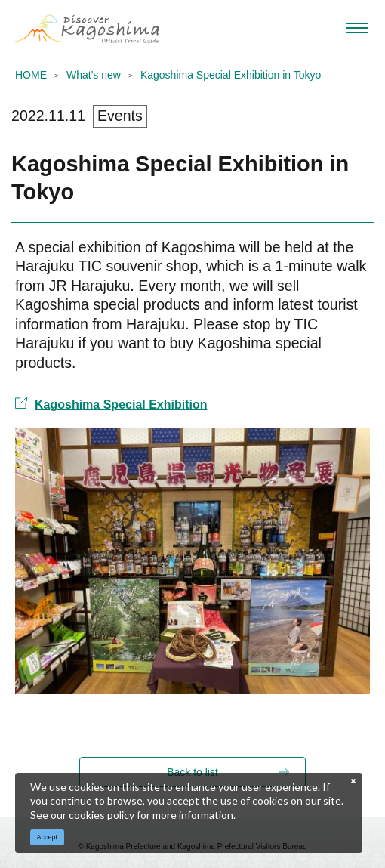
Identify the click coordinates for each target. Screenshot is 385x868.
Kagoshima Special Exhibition (111, 404)
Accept (48, 837)
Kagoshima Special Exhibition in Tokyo (231, 75)
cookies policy (102, 815)
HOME (31, 75)
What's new (94, 75)
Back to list (192, 772)
